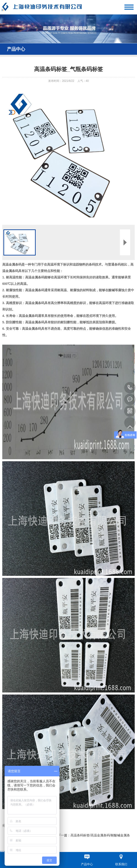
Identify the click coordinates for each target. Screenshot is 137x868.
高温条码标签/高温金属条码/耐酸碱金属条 (100, 835)
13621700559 (130, 388)
